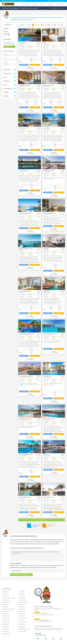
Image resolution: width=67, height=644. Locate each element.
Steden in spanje (60, 4)
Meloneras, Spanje (47, 335)
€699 (55, 146)
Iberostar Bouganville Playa (26, 455)
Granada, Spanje (46, 44)
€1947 (31, 187)
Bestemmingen (51, 4)
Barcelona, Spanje (47, 456)
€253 (27, 104)
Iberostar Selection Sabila (25, 213)
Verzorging (6, 92)
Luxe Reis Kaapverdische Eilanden (8, 609)
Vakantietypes (7, 81)
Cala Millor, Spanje (23, 420)
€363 (31, 146)
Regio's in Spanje (7, 70)
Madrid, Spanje (46, 250)
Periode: (5, 58)
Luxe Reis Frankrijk (22, 600)
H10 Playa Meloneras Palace (50, 334)
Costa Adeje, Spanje (23, 214)
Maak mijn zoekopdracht (21, 575)
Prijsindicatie (6, 62)
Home (51, 8)
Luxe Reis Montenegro (6, 618)
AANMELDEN (62, 1)
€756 (31, 473)
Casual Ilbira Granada (24, 85)
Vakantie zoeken (7, 39)
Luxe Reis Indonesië (22, 605)
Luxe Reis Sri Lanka (22, 625)
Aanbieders (43, 4)
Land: (5, 31)
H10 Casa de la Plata (24, 128)
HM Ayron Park (47, 376)
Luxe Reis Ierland (5, 605)
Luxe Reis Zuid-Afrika (22, 631)
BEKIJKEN (35, 65)
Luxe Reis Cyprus (21, 596)
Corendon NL (54, 229)
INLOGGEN (56, 1)
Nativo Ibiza (46, 291)
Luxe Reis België (21, 593)
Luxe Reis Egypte (5, 600)
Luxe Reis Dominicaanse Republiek (9, 598)
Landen (5, 77)
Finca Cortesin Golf (24, 170)
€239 (60, 104)
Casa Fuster (46, 455)
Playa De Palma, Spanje (48, 377)
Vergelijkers (35, 4)
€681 (31, 61)
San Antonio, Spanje (47, 129)
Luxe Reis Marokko (22, 614)
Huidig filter (6, 28)
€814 (60, 310)
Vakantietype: (7, 34)
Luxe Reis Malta (5, 614)
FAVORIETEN (51, 1)
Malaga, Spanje (22, 172)
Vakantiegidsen (26, 4)
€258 (51, 104)
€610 (55, 395)
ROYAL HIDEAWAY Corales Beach (26, 249)
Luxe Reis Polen (21, 620)
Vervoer (5, 85)
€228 (60, 61)
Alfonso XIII (22, 43)
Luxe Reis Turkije (5, 629)
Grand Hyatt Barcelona (25, 497)
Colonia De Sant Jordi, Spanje (25, 377)
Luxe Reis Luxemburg (6, 611)
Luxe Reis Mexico (22, 616)
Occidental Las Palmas (49, 170)
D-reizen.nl (30, 67)
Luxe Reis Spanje (5, 625)
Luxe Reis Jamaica (22, 607)
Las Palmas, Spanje (47, 172)
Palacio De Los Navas (48, 85)
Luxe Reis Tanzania (6, 627)
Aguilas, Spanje (46, 498)
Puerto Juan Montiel (48, 497)
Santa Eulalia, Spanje (47, 214)
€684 (55, 267)
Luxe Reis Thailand (22, 627)
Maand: (5, 53)
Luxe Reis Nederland (22, 618)
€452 (31, 310)
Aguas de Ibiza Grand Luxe (50, 213)
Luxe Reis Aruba (5, 593)
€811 (31, 352)
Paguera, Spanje (46, 420)
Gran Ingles (46, 249)
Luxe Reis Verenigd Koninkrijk (24, 629)
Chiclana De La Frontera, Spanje (26, 335)
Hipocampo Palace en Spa (25, 419)
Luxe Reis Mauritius (6, 616)
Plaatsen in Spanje (7, 73)
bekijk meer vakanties (42, 520)
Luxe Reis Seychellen (22, 623)
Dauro (45, 43)
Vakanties (56, 8)
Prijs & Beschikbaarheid (9, 51)
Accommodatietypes (8, 88)
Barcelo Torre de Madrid (25, 291)
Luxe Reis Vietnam (6, 631)
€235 (51, 61)
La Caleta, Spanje (22, 251)
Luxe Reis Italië (5, 607)
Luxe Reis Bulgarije (6, 596)
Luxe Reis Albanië (5, 591)
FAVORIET (24, 65)
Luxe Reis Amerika (22, 591)
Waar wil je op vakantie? (8, 42)
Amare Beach (46, 128)
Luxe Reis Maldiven (22, 611)
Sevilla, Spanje (22, 44)
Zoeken (8, 47)
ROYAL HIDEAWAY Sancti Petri (27, 334)
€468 (55, 189)
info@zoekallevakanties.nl (41, 635)
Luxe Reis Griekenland (6, 602)
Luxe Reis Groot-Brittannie (23, 602)
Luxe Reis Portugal (6, 623)
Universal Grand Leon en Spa (26, 376)
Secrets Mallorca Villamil (49, 419)
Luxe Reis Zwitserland (6, 634)
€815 (51, 310)
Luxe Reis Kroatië (22, 609)
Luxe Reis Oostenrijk (6, 620)
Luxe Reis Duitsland (22, 598)
